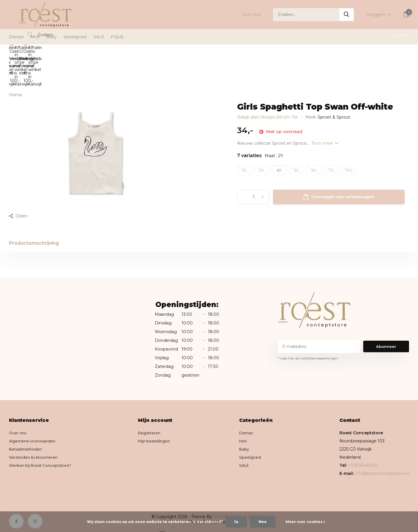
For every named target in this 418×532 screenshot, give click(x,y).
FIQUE (117, 37)
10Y (349, 138)
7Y (331, 138)
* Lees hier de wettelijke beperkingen (308, 336)
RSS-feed (257, 495)
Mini (35, 37)
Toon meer (325, 111)
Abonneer (386, 325)
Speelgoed (75, 37)
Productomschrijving (34, 211)
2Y (244, 138)
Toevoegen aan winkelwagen (339, 165)
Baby (51, 37)
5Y (297, 138)
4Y (279, 138)
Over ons (251, 14)
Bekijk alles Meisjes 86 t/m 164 (268, 85)
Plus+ (238, 495)
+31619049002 (363, 444)
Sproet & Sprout (334, 85)
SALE (99, 37)
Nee (263, 522)
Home (16, 63)
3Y (262, 138)
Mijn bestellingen (158, 419)
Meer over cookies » (305, 522)
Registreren (152, 411)
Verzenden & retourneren (35, 435)
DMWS (221, 495)
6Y (314, 138)
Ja (236, 522)
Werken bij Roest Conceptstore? (42, 444)
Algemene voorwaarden (33, 419)
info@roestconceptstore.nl (382, 452)
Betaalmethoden (26, 427)
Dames (16, 37)
